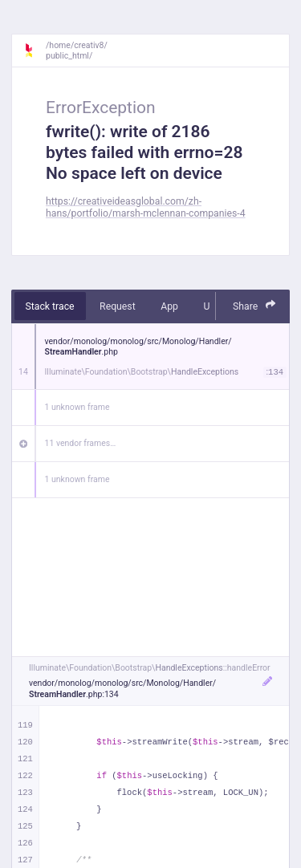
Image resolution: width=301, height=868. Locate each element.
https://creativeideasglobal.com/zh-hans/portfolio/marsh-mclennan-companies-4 (146, 207)
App (169, 306)
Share (254, 305)
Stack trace (50, 306)
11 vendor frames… (81, 443)
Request (118, 306)
